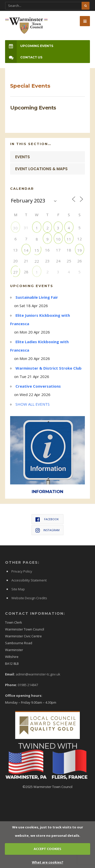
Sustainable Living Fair (37, 297)
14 (26, 250)
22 (37, 261)
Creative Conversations (38, 386)
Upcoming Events (29, 46)
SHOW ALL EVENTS (33, 404)
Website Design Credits (29, 598)
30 (15, 228)
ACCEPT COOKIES (48, 849)
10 (58, 239)
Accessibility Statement (29, 580)
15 (37, 250)
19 (80, 250)
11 (69, 239)
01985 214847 (28, 685)
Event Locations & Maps (41, 169)
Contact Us (24, 57)
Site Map (18, 589)
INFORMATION (48, 492)
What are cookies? (48, 862)
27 (15, 272)
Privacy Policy (22, 571)
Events (23, 157)
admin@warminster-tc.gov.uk (38, 674)
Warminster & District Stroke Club (49, 368)
